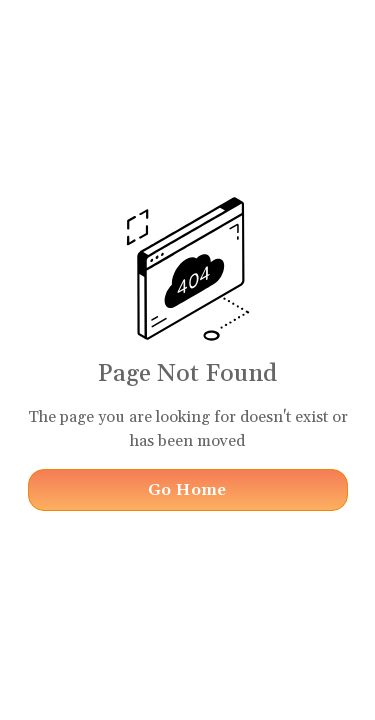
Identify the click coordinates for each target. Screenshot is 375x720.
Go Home (187, 490)
